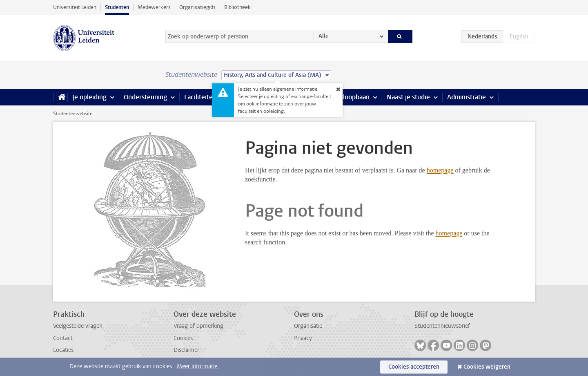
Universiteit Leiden (75, 7)
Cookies (183, 338)
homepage (440, 170)
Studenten (117, 7)
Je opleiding (89, 97)
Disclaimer (186, 350)
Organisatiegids (197, 7)
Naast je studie (408, 97)
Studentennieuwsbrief (442, 326)
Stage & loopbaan (344, 97)
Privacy (303, 338)
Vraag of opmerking (198, 326)
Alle (324, 36)
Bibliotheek (237, 7)
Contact (63, 338)
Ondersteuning (145, 97)
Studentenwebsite (73, 114)
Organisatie (308, 326)
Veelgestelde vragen (78, 326)
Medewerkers (154, 7)
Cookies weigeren (487, 367)
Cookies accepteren (414, 367)
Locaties (63, 350)
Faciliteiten (200, 97)
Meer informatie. (198, 366)
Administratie (467, 97)
